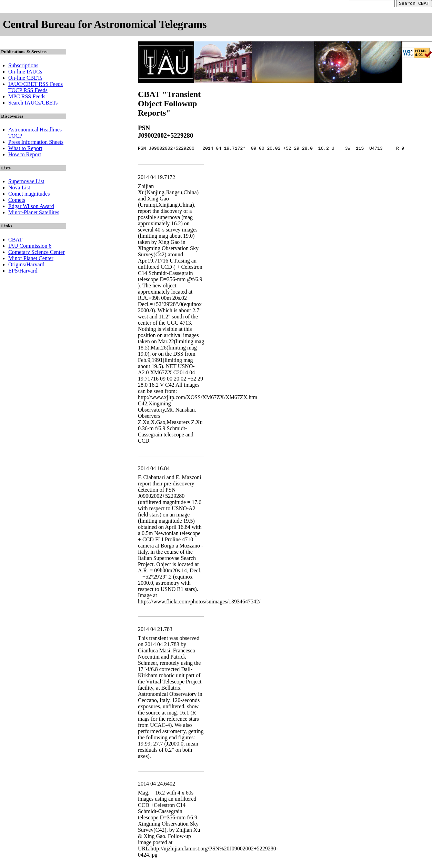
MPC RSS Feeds (27, 97)
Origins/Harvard (26, 265)
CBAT (15, 241)
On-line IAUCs (25, 73)
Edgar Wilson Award (31, 207)
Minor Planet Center (31, 259)
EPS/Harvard (23, 272)
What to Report (25, 149)
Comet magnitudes (29, 195)
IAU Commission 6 (30, 247)
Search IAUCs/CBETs (33, 104)
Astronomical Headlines (35, 131)
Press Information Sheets (36, 143)
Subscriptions (23, 66)
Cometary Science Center (37, 253)
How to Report (25, 155)
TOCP (15, 137)
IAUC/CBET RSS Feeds (36, 85)
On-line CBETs (25, 79)
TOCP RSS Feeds (28, 91)
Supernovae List (26, 182)
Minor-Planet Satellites (34, 213)
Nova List (19, 189)
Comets (17, 201)
